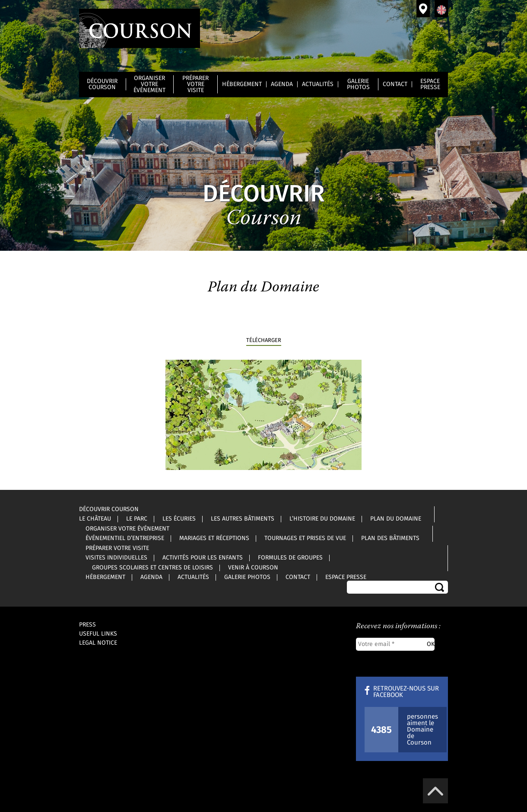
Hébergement (242, 84)
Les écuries (179, 519)
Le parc (137, 519)
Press (87, 625)
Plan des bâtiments (390, 538)
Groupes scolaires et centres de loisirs (152, 568)
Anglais (441, 9)
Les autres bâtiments (243, 519)
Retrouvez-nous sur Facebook (406, 692)
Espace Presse (430, 84)
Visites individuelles (116, 558)
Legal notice (98, 643)
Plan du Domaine (396, 519)
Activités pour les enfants (203, 558)
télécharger (264, 340)
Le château (95, 519)
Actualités (318, 84)
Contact (395, 84)
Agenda (282, 84)
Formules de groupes (290, 558)
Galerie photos (358, 84)
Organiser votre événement (149, 84)
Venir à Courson (423, 9)
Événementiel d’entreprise (125, 538)
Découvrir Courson (102, 84)
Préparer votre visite (195, 84)
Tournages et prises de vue (305, 538)
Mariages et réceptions (214, 538)
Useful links (98, 634)
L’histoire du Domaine (322, 519)
